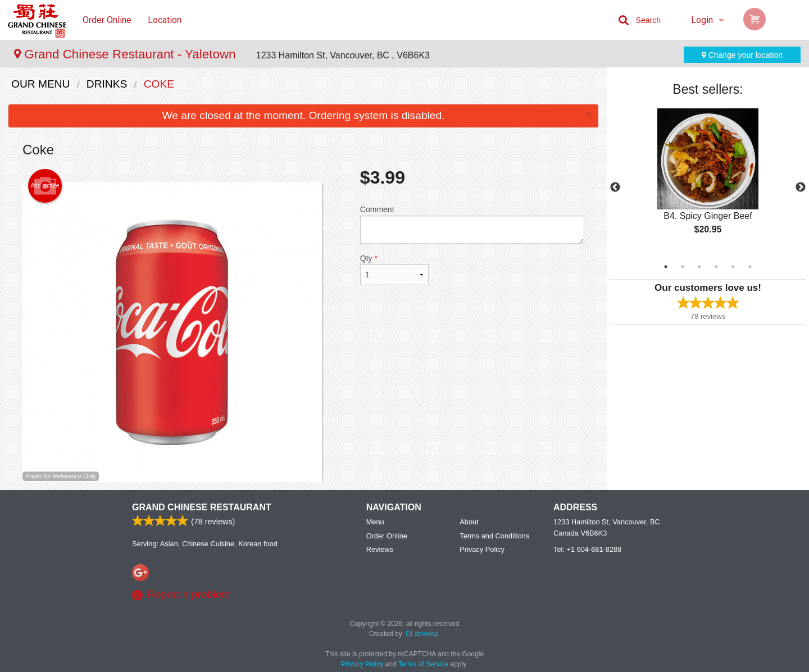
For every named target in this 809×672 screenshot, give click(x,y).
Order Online (107, 20)
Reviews (380, 549)
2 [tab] (683, 267)
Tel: (587, 549)
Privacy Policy (482, 549)
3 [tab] (699, 267)
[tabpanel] (708, 181)
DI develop (422, 634)
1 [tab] (666, 267)
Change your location (742, 55)
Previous (615, 188)
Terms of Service (423, 664)
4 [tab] (716, 267)
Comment (472, 224)
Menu (375, 522)
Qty (394, 269)
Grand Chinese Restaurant (202, 507)
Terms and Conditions (494, 536)
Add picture (45, 186)
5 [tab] (733, 267)
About (469, 522)
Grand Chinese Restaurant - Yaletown (127, 54)
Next (801, 188)
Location (165, 20)
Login (702, 20)
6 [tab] (750, 267)
